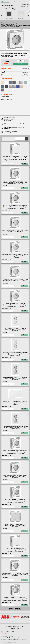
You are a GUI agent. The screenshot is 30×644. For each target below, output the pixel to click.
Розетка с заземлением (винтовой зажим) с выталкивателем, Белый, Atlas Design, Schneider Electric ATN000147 (15, 501)
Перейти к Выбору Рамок (7, 24)
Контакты (16, 2)
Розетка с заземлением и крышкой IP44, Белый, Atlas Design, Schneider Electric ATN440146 (15, 525)
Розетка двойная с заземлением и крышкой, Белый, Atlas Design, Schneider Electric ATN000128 (15, 403)
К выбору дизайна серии (12, 23)
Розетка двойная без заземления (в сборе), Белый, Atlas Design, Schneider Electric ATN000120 (15, 329)
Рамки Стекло (21, 18)
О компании (12, 628)
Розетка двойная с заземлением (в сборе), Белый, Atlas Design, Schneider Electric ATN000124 (15, 378)
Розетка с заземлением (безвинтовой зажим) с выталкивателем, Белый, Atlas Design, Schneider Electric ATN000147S (15, 452)
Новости (19, 628)
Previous (1, 14)
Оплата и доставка (24, 2)
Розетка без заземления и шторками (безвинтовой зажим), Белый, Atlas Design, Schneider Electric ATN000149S (15, 305)
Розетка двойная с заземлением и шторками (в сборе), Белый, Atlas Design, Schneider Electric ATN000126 (15, 427)
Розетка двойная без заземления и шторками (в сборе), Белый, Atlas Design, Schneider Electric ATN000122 (15, 354)
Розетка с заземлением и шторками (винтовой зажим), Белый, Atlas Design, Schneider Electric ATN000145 (15, 574)
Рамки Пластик (9, 18)
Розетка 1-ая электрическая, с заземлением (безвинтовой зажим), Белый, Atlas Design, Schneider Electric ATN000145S (15, 182)
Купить (21, 64)
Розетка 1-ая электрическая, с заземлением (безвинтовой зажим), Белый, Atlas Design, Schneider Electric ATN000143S (15, 207)
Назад (2, 23)
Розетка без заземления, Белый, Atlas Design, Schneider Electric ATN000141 (15, 231)
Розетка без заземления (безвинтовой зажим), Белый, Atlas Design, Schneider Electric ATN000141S (15, 256)
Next (29, 14)
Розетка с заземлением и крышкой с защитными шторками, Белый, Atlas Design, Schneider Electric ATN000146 (15, 550)
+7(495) (8, 5)
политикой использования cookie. (9, 642)
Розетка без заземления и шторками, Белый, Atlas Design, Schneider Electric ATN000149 (15, 280)
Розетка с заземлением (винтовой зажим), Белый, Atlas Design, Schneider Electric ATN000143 (15, 476)
